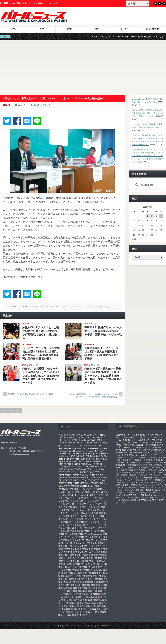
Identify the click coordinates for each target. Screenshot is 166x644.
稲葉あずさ (92, 597)
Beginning (148, 478)
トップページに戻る (11, 411)
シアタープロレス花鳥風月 (152, 465)
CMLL (99, 440)
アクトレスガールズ (94, 498)
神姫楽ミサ (80, 597)
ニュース (42, 29)
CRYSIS (85, 443)
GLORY (152, 500)
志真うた (73, 573)
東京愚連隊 (78, 582)
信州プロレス (144, 485)
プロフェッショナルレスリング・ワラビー (144, 455)
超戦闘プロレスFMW (152, 467)
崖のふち (98, 570)
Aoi (71, 437)
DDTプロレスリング (127, 440)
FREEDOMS (96, 449)
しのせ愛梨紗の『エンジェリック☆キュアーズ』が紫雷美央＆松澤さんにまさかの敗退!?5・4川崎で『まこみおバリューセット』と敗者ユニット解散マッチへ (147, 156)
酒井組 (74, 609)
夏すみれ (101, 561)
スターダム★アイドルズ (86, 513)
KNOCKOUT (65, 464)
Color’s (62, 443)
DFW (85, 446)
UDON (102, 483)
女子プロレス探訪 (70, 570)
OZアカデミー (72, 472)
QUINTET (94, 472)
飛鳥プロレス (72, 612)
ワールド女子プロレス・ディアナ (138, 480)
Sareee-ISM (85, 478)
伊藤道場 (93, 555)
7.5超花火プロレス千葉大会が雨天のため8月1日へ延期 (30, 394)
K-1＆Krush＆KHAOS (127, 500)
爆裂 (90, 591)
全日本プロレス (138, 435)
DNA (100, 446)
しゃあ (71, 492)
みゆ (86, 495)
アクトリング (76, 498)
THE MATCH (81, 483)
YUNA (85, 489)
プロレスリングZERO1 (133, 445)
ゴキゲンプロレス (70, 510)
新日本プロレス (123, 435)
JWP (82, 459)
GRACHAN (82, 454)
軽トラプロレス (85, 606)
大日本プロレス (159, 437)
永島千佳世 (97, 588)
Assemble (78, 437)
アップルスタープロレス (82, 501)
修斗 (75, 558)
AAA (78, 435)
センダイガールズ (74, 516)
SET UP (72, 480)
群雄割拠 (97, 600)
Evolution (63, 449)
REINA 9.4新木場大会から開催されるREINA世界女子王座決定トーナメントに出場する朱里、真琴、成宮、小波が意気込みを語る (103, 376)
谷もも (93, 603)
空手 (63, 600)
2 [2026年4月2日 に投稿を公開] (152, 216)
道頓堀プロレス (151, 462)
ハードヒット (92, 525)
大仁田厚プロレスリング (78, 564)
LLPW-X (79, 467)
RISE (100, 475)
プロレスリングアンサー (91, 537)
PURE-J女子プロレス (147, 470)
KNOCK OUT (79, 464)
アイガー (101, 495)
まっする (79, 495)
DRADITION (121, 450)
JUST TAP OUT (71, 459)
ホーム (14, 29)
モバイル (124, 29)
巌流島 (161, 500)
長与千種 (96, 609)
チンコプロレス (80, 522)
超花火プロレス (69, 606)
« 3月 (134, 239)
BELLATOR (64, 440)
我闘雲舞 (159, 480)
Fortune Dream (82, 449)
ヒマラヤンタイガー (87, 528)
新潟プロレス (153, 493)
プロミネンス (76, 531)
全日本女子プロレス (87, 558)
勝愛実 (62, 561)
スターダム (137, 478)
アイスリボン (155, 475)
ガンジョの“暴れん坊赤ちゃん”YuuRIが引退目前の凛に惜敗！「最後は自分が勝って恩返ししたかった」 (147, 113)
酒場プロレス (85, 609)
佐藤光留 (103, 555)
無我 (75, 591)
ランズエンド (84, 546)
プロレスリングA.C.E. (95, 531)
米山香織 (82, 600)
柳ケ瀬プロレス (73, 585)
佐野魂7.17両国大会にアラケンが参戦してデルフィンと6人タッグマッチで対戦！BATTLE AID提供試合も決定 (93, 396)
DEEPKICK (76, 446)
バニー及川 (71, 528)
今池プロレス (74, 555)
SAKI (67, 478)
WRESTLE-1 (136, 462)
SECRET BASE (99, 478)
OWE (61, 472)
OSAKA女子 (70, 469)
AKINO (91, 435)
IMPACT (80, 456)
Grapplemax (94, 454)
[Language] (138, 4)
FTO (106, 449)
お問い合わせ (152, 29)
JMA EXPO (101, 456)
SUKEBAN (82, 480)
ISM (87, 456)
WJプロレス (76, 489)
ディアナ (92, 522)
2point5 (62, 435)
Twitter (160, 4)
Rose (61, 478)
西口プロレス (70, 603)
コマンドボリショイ (83, 507)
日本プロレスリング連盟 (80, 579)
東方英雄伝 (90, 582)
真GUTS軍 (96, 594)
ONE (61, 469)
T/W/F (103, 480)
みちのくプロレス (155, 435)
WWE (133, 485)
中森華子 (98, 549)
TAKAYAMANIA (66, 483)
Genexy (77, 451)
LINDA (70, 467)
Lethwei (62, 467)
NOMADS (100, 467)
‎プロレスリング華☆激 (134, 490)
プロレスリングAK (68, 534)
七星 (61, 549)
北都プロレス (72, 561)
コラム (97, 29)
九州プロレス (77, 552)
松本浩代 (101, 582)
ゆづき (92, 495)
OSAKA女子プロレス (87, 469)
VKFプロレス (96, 486)
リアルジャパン (99, 546)
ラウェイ (72, 546)
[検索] (147, 185)
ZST (137, 498)
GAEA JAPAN (65, 451)
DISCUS (92, 446)
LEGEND (97, 464)
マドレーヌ (97, 540)
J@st (92, 456)
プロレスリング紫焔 (148, 457)
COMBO (71, 443)
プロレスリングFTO (137, 493)
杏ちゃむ (68, 582)
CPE (78, 443)
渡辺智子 (68, 591)
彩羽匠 (65, 573)
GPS (73, 454)
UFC (61, 486)
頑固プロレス (135, 450)
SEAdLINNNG (122, 485)
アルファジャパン (86, 504)
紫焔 (90, 600)
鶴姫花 (75, 615)
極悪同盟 (68, 588)
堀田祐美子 (90, 561)
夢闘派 (62, 564)
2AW (128, 442)
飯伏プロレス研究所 (89, 612)
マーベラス (67, 543)
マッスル (86, 540)
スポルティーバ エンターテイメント (138, 460)
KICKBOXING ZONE (79, 462)
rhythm (86, 475)
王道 (95, 591)
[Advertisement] (83, 68)
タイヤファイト (91, 516)
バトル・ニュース (80, 625)
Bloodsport (84, 440)
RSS (155, 4)
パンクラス (157, 485)
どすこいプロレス (84, 492)
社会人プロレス (66, 597)
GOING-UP (64, 454)
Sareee (74, 478)
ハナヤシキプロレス (75, 525)
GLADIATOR (100, 451)
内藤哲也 (102, 558)
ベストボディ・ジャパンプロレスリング (133, 437)
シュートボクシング (89, 510)
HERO (104, 454)
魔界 (69, 615)
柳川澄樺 (86, 585)
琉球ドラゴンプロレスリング (128, 467)
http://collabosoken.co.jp (19, 454)
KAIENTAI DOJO (94, 459)
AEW (84, 435)
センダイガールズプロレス (144, 473)
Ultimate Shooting (80, 486)
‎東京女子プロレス (124, 483)
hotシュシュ (65, 456)
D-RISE (94, 443)
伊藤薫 (85, 555)
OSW (101, 469)
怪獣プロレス (85, 573)
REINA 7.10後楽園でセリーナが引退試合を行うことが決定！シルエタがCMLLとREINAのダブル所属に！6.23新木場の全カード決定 (41, 376)
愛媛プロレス (98, 573)
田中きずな (84, 594)
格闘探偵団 (97, 585)
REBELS (77, 475)
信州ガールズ (65, 558)
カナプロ (68, 507)
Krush (89, 464)
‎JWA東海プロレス (153, 490)
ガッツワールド (155, 447)
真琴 (104, 594)
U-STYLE (93, 483)
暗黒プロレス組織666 (142, 442)
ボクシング (75, 540)
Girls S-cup (87, 451)
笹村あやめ (72, 600)
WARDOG (64, 489)
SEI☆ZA (63, 480)
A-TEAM (71, 435)
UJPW (67, 486)
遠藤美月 (66, 609)
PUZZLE (84, 472)
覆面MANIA (83, 603)
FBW (71, 449)
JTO (61, 459)
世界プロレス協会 (72, 549)
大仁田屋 (95, 564)
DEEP (66, 446)
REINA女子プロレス (42, 105)
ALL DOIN (100, 435)
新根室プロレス (94, 576)
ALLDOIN (63, 437)
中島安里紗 (87, 549)
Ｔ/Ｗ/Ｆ (83, 615)
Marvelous (156, 483)
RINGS (93, 475)
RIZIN (121, 503)
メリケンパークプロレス (85, 543)
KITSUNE (95, 462)
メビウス (147, 450)
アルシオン (71, 504)
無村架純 (82, 591)
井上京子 (89, 552)
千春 (82, 561)
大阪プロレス (84, 567)
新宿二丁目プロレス (75, 576)
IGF (73, 456)
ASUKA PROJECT (93, 437)
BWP (93, 440)
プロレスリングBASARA (90, 534)
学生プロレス (86, 570)
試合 (69, 29)
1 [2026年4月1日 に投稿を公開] (147, 216)
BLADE (74, 440)
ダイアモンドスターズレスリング (82, 519)
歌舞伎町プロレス (82, 588)
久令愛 (67, 552)
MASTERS (89, 467)
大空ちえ (72, 567)
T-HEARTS (94, 480)
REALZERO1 (65, 475)
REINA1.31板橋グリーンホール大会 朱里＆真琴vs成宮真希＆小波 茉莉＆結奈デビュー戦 (103, 331)
